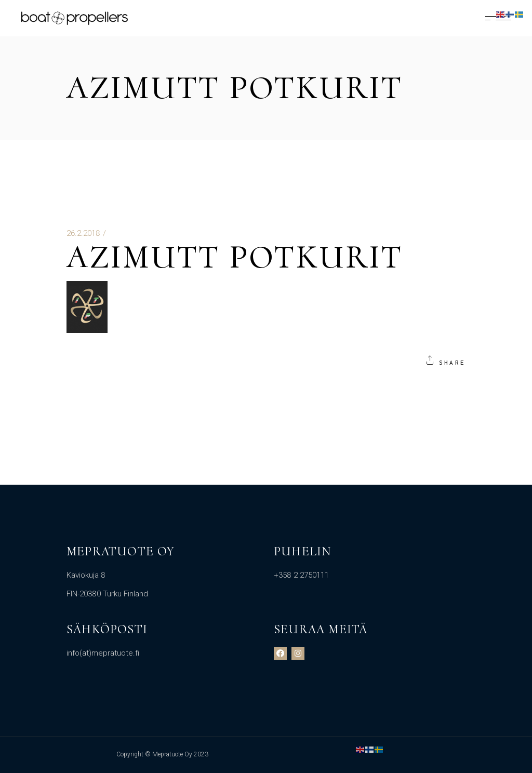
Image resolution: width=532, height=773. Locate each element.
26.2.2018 (83, 233)
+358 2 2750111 (301, 575)
